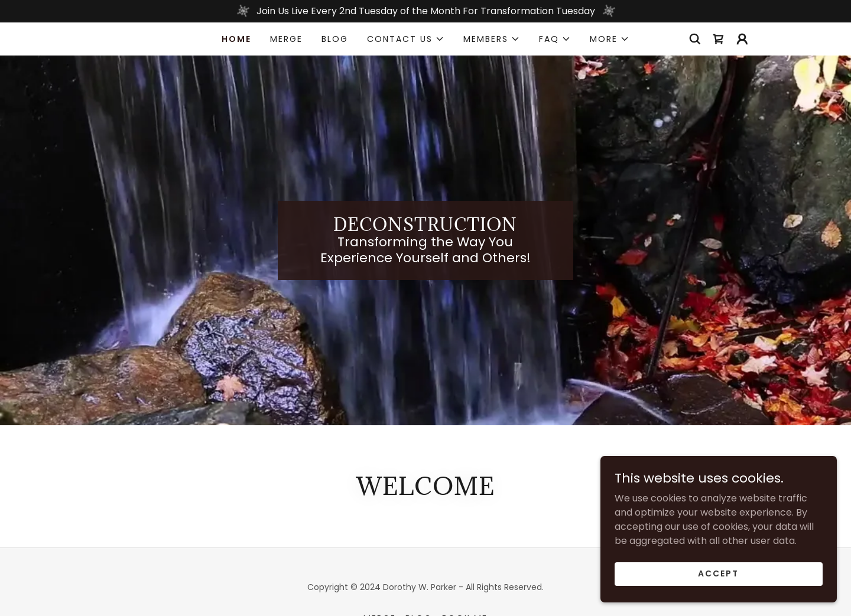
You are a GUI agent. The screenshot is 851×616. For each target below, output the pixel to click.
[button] (406, 39)
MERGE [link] (286, 39)
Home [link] (236, 39)
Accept (718, 573)
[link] (719, 39)
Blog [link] (335, 39)
